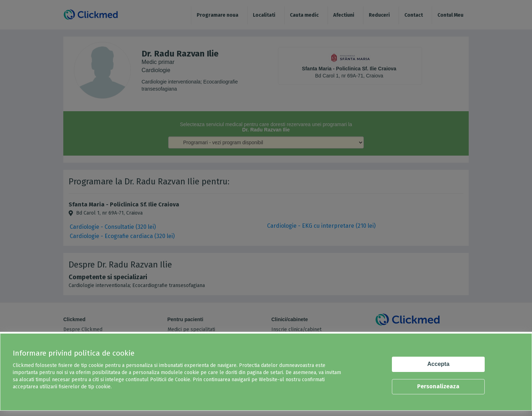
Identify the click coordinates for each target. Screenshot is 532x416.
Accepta (438, 364)
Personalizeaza (438, 386)
